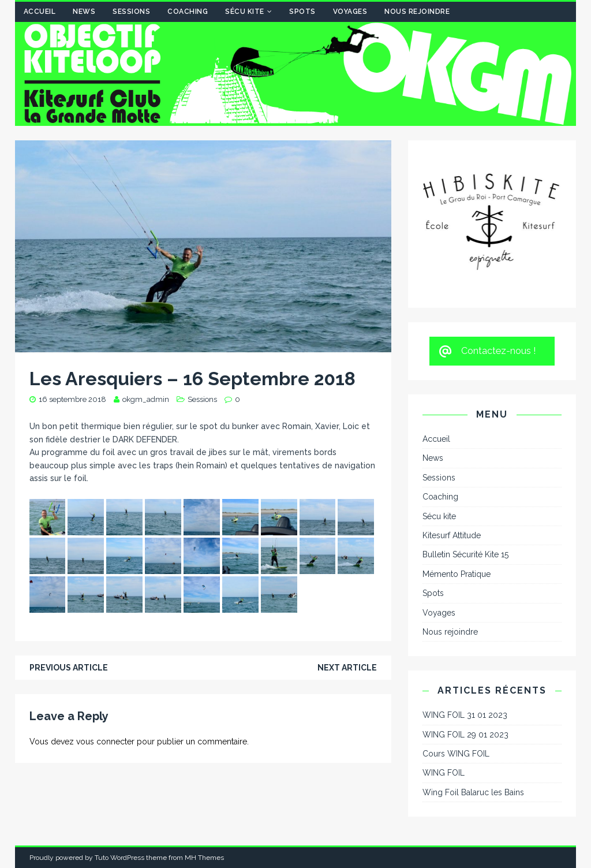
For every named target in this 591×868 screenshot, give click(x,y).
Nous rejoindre (417, 12)
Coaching (188, 12)
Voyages (350, 12)
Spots (302, 12)
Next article (347, 668)
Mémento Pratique (457, 574)
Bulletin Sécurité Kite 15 (465, 554)
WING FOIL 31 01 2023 (465, 715)
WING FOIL (444, 773)
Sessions (131, 12)
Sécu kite (245, 12)
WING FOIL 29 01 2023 (465, 735)
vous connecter (105, 742)
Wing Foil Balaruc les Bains (473, 792)
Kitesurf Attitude (452, 535)
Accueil (40, 12)
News (84, 12)
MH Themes (204, 858)
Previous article (69, 668)
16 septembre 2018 (72, 399)
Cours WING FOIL (456, 754)
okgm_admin (146, 399)
